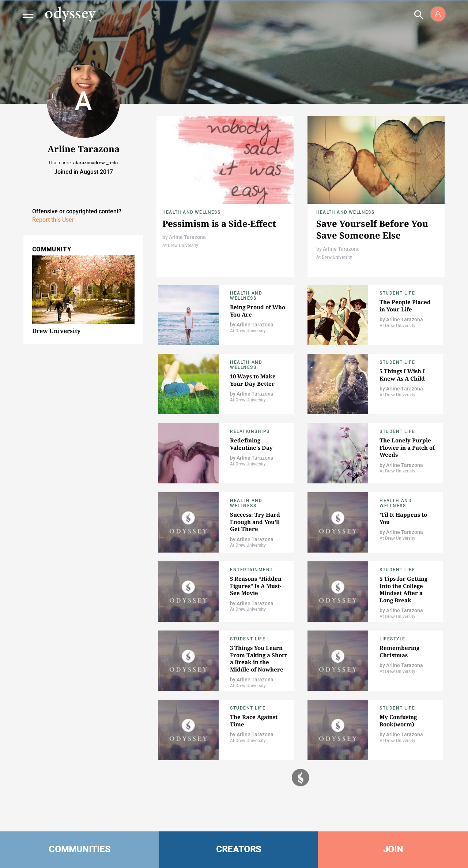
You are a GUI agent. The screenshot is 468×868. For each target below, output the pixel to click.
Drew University (56, 331)
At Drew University (180, 246)
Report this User (53, 220)
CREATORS (239, 849)
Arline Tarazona (187, 237)
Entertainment (252, 570)
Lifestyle (392, 639)
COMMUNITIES (80, 849)
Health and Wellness (191, 212)
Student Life (397, 293)
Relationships (250, 431)
